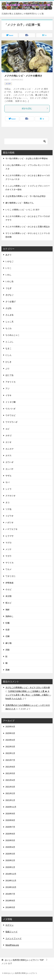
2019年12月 (11, 874)
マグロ (8, 543)
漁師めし (10, 616)
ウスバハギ (11, 409)
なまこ (8, 348)
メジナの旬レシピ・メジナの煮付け (23, 76)
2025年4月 (10, 727)
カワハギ (10, 462)
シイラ (8, 489)
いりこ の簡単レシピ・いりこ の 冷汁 (22, 210)
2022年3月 (10, 747)
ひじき (8, 362)
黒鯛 (7, 670)
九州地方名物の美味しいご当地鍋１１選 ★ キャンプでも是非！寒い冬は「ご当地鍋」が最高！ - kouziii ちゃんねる (28, 695)
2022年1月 (10, 753)
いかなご (10, 261)
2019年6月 (10, 901)
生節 (7, 630)
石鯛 (7, 636)
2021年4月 (10, 780)
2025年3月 (10, 733)
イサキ (8, 395)
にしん (8, 355)
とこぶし (10, 342)
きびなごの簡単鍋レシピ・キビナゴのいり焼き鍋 (28, 687)
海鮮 (7, 610)
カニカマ (10, 449)
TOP (24, 960)
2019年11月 (11, 881)
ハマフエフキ (12, 529)
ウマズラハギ (12, 422)
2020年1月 (10, 867)
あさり (8, 255)
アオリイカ (11, 382)
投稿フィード (12, 932)
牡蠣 (7, 623)
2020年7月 (10, 827)
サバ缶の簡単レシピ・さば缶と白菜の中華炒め (27, 158)
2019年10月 (11, 887)
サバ (7, 482)
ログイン (10, 925)
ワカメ (8, 569)
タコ (7, 502)
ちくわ (8, 328)
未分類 (8, 596)
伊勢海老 (10, 583)
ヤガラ (8, 556)
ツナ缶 (8, 509)
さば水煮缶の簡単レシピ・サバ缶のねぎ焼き (26, 196)
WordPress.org (12, 945)
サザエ (8, 476)
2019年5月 (10, 907)
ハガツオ (10, 522)
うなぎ (8, 288)
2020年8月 (10, 820)
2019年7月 (10, 894)
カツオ (8, 442)
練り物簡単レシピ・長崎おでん (20, 203)
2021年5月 (10, 773)
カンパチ (10, 469)
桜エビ (8, 603)
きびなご (10, 295)
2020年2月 (10, 860)
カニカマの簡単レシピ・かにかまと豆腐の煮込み (28, 227)
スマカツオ (11, 496)
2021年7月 (10, 760)
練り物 (8, 643)
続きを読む (35, 108)
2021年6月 (10, 767)
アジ (7, 389)
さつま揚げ (11, 302)
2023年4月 (10, 740)
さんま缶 (10, 315)
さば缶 (8, 308)
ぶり (7, 369)
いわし (8, 275)
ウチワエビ (11, 415)
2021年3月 (10, 787)
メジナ (8, 84)
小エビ (8, 589)
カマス (8, 455)
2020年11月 (11, 807)
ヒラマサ (10, 536)
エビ (7, 429)
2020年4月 (10, 847)
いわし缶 (10, 281)
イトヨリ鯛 (11, 402)
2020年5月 (10, 840)
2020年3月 (10, 854)
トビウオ (10, 516)
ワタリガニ (11, 576)
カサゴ (8, 435)
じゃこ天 (10, 322)
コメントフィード (14, 938)
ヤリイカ (10, 563)
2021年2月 (10, 793)
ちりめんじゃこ (13, 335)
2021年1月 (10, 800)
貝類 (7, 650)
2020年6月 (10, 834)
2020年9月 (10, 814)
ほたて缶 (10, 375)
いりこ (8, 268)
